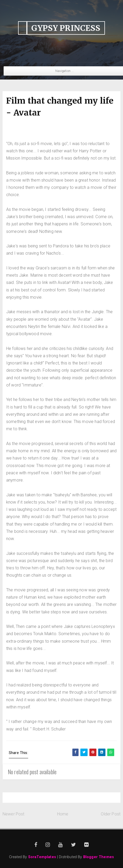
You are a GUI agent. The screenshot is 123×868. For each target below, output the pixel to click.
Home (63, 814)
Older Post (111, 814)
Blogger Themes (99, 857)
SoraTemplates (42, 857)
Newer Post (14, 814)
